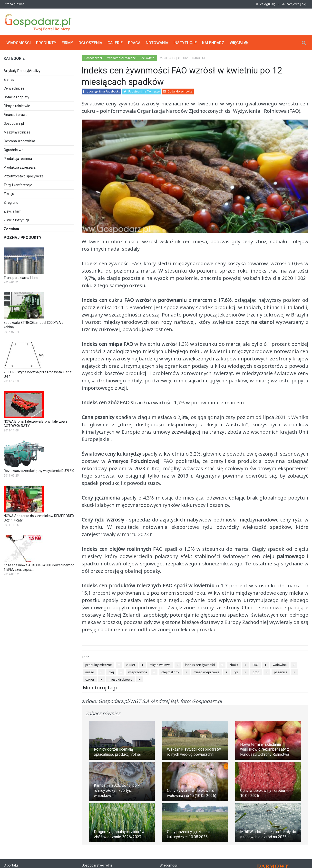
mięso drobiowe (121, 679)
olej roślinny (170, 672)
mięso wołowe (160, 665)
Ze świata (148, 58)
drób (256, 672)
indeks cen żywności (200, 665)
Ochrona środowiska (19, 141)
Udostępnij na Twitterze (141, 92)
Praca (134, 43)
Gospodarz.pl (14, 123)
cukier (131, 665)
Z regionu (11, 203)
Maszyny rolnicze (17, 132)
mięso (90, 672)
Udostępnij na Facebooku (102, 92)
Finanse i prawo (16, 115)
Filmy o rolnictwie (17, 106)
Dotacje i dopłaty (16, 97)
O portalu (11, 865)
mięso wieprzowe (206, 672)
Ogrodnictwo (14, 150)
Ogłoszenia (90, 43)
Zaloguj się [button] (266, 4)
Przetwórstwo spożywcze (24, 176)
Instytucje (185, 43)
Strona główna (14, 4)
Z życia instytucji (16, 220)
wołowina (280, 665)
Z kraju (9, 194)
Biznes (9, 80)
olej (111, 672)
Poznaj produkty (23, 238)
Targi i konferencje (18, 185)
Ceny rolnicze (14, 88)
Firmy (67, 43)
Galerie (115, 43)
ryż (236, 672)
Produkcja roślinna (18, 159)
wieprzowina (138, 672)
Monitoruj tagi (100, 688)
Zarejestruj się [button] (294, 4)
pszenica (281, 672)
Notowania (157, 43)
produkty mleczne (99, 665)
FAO (255, 665)
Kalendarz (213, 43)
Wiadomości (19, 43)
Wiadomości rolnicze (122, 58)
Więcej (239, 43)
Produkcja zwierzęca (20, 167)
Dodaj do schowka (178, 92)
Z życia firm (13, 211)
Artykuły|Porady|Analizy (22, 71)
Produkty (46, 43)
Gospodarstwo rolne (97, 865)
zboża (234, 665)
